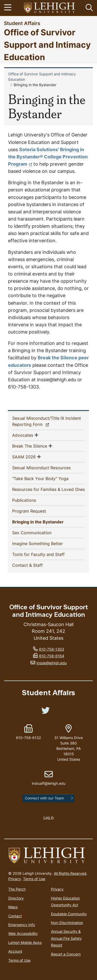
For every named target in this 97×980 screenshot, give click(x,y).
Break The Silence (30, 446)
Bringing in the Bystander (47, 522)
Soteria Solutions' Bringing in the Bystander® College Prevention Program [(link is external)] (48, 157)
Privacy (15, 879)
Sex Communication (40, 532)
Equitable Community (69, 914)
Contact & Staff (36, 565)
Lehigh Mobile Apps (25, 942)
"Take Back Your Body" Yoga (48, 478)
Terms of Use (34, 879)
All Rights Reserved (70, 873)
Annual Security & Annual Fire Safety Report (66, 938)
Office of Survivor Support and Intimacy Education (47, 44)
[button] (88, 8)
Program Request (38, 511)
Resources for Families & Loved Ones (48, 489)
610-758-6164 (52, 656)
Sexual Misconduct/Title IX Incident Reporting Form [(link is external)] (47, 421)
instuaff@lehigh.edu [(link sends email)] (49, 778)
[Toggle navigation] (9, 8)
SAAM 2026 (24, 457)
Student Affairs (22, 23)
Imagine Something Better (46, 543)
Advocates (23, 435)
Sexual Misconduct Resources (48, 467)
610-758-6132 (28, 738)
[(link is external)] (46, 712)
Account (15, 951)
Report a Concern (66, 954)
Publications (32, 500)
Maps (13, 907)
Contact (15, 916)
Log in (49, 817)
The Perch (17, 889)
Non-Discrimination (67, 923)
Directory (16, 898)
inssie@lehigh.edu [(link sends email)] (52, 663)
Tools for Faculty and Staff (47, 554)
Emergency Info (22, 925)
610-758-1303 (52, 649)
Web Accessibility (23, 933)
